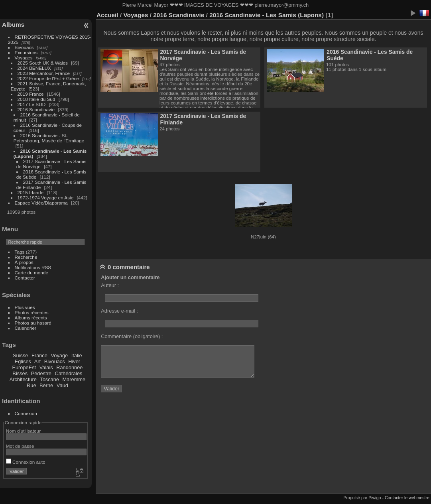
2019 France (31, 94)
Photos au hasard (33, 323)
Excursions (26, 52)
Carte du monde (31, 273)
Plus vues (25, 307)
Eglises (23, 361)
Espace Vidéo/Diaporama (41, 203)
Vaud (62, 385)
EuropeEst (24, 367)
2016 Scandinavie (36, 109)
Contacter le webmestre (407, 498)
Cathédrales (68, 373)
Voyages (24, 58)
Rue (31, 385)
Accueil (107, 15)
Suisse (20, 355)
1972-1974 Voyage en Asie (46, 198)
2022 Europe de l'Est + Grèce (48, 78)
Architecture (23, 379)
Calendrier (26, 328)
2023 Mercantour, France (44, 73)
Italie (77, 355)
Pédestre (41, 373)
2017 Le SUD (32, 104)
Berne (46, 385)
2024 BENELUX (34, 68)
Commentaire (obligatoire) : (132, 336)
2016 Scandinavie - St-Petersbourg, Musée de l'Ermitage (49, 138)
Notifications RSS (33, 267)
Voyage (59, 355)
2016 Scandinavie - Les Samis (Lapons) (267, 15)
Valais (46, 367)
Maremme (74, 379)
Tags (20, 252)
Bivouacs (24, 47)
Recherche (26, 257)
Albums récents (31, 318)
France (39, 355)
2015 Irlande (31, 192)
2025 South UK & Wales (43, 63)
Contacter (25, 278)
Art (37, 361)
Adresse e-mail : (119, 311)
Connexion (26, 413)
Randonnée (69, 367)
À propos (24, 262)
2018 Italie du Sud (36, 99)
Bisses (20, 373)
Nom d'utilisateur (23, 431)
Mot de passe (20, 446)
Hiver (74, 361)
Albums (13, 25)
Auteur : (110, 285)
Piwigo (375, 498)
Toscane (49, 379)
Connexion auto (26, 462)
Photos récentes (32, 312)
